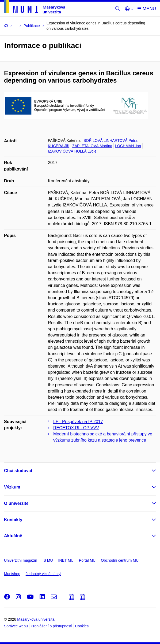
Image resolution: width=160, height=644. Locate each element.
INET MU (66, 560)
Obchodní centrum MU (120, 560)
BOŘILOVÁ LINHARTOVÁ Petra (111, 140)
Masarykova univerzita (36, 619)
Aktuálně (13, 536)
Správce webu (16, 626)
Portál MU (87, 560)
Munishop (12, 574)
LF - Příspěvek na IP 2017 (78, 422)
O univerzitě (16, 503)
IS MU (48, 560)
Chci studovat (18, 471)
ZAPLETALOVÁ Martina (92, 146)
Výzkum (12, 487)
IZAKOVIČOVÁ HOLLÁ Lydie (72, 151)
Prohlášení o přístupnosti (52, 626)
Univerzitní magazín (21, 560)
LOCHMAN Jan (128, 146)
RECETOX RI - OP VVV (76, 428)
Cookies (82, 626)
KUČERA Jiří (59, 146)
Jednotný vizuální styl (43, 574)
